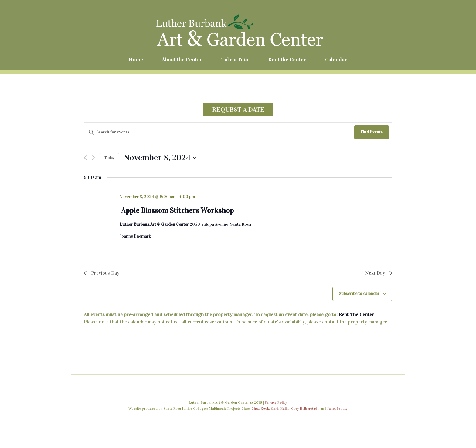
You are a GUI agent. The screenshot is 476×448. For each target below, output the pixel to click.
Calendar (336, 60)
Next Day (379, 273)
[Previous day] (85, 158)
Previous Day (102, 273)
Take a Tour (235, 60)
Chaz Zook (260, 409)
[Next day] (93, 158)
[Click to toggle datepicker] (160, 158)
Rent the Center (287, 60)
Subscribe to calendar (359, 294)
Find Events (372, 132)
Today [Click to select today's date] (109, 158)
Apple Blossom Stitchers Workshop (177, 210)
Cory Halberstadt (305, 409)
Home (136, 60)
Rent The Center (356, 315)
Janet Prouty (337, 409)
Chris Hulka (280, 409)
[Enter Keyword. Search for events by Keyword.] (219, 132)
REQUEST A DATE (238, 109)
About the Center (182, 60)
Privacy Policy (276, 402)
